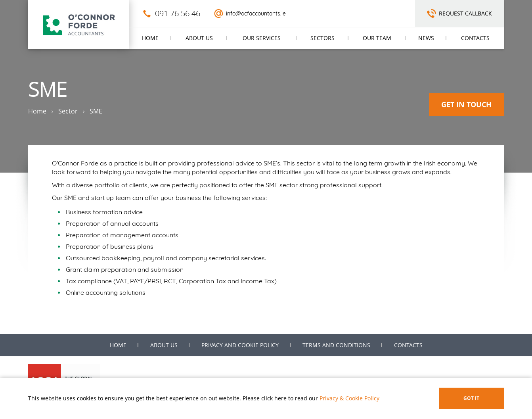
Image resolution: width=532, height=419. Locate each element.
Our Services (262, 38)
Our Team (377, 38)
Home (150, 38)
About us (199, 38)
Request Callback (465, 13)
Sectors (322, 38)
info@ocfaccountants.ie (256, 13)
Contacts (475, 38)
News (426, 38)
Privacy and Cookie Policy (240, 345)
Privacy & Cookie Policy (349, 398)
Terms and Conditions (336, 345)
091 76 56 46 (178, 13)
